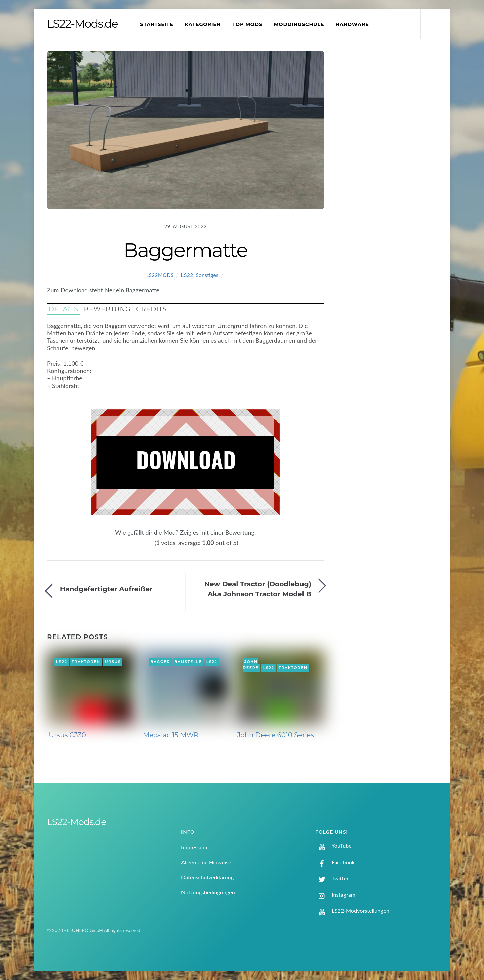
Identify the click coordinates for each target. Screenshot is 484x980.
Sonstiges (207, 275)
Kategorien (203, 24)
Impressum (194, 847)
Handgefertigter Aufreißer (106, 589)
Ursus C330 (67, 735)
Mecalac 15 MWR (171, 735)
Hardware (352, 24)
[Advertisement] (390, 163)
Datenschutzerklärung (207, 877)
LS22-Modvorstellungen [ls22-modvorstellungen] (352, 911)
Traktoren (86, 662)
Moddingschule (299, 24)
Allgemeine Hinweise (206, 862)
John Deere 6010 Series (275, 735)
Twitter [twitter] (332, 878)
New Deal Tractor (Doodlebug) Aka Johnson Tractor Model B (258, 589)
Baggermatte (185, 250)
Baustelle (188, 662)
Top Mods (247, 24)
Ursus (113, 662)
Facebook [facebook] (335, 862)
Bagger (160, 662)
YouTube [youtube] (333, 846)
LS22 (187, 275)
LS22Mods (160, 275)
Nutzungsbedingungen (208, 892)
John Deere (251, 665)
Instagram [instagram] (335, 894)
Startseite (157, 24)
